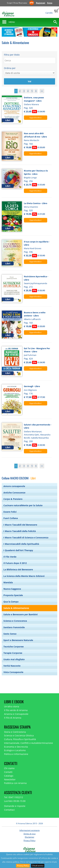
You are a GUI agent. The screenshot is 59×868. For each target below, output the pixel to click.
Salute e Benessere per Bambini (21, 614)
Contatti (8, 772)
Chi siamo (9, 768)
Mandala (8, 582)
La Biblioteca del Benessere (18, 569)
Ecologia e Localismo (15, 750)
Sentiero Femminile (14, 627)
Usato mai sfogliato (14, 659)
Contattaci (9, 810)
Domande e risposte (15, 806)
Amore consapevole (14, 486)
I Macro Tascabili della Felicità (20, 531)
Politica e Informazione (16, 754)
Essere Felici (10, 512)
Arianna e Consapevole (16, 714)
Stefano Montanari (33, 432)
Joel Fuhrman (30, 355)
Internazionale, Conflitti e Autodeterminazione (28, 743)
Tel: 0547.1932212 (14, 797)
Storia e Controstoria (15, 732)
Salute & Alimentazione (16, 608)
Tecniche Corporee (14, 647)
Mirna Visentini (31, 207)
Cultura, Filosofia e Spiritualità (20, 739)
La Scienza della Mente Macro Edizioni (24, 576)
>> (42, 91)
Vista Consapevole (13, 672)
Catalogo (9, 776)
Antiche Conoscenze (14, 493)
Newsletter (10, 779)
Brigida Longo (30, 178)
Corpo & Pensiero (13, 499)
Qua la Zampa (11, 602)
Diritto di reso (30, 834)
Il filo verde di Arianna (16, 710)
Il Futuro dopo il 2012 (15, 563)
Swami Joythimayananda (35, 283)
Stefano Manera (31, 104)
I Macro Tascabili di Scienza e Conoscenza (26, 538)
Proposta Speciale (13, 595)
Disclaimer (30, 837)
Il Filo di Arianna (13, 718)
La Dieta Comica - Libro (36, 203)
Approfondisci (35, 118)
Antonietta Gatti (31, 435)
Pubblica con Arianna (15, 783)
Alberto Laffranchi (32, 319)
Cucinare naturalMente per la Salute (23, 505)
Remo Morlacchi (31, 140)
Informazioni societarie (30, 830)
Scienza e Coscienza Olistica (19, 735)
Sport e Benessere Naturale (18, 640)
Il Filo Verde (10, 557)
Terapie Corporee (13, 653)
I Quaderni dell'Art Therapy (18, 550)
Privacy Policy (23, 866)
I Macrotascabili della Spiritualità (21, 544)
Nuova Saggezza (12, 589)
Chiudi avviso (38, 866)
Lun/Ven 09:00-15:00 (15, 801)
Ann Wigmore (30, 390)
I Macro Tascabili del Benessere (20, 525)
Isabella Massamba (40, 438)
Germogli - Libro (32, 386)
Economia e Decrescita (16, 747)
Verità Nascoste (12, 666)
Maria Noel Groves (33, 248)
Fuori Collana (11, 518)
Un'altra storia (12, 706)
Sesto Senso (10, 634)
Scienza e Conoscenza (15, 621)
